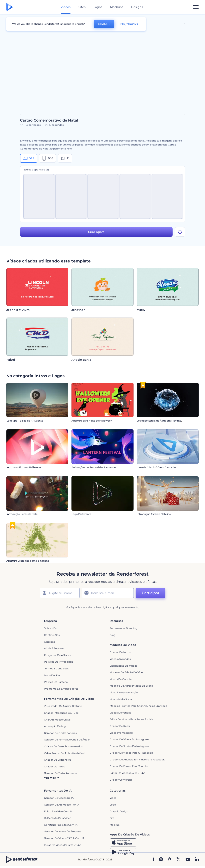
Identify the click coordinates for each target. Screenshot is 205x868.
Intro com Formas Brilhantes (24, 468)
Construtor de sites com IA (61, 825)
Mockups (117, 7)
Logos (98, 7)
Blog (113, 635)
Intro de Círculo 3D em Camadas (156, 468)
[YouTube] (188, 860)
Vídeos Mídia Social (121, 699)
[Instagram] (161, 860)
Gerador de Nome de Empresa (63, 831)
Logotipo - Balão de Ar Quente (25, 421)
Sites (82, 7)
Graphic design (119, 811)
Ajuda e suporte (54, 648)
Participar (151, 593)
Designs (137, 7)
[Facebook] (153, 860)
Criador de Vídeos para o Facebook (131, 753)
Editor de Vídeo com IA (58, 811)
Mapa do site (52, 675)
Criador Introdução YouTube (61, 713)
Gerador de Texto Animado (60, 773)
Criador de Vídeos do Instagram (129, 739)
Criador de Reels (120, 726)
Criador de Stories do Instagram (129, 746)
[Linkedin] (197, 860)
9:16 (47, 158)
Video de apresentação (124, 692)
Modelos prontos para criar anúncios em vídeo (138, 706)
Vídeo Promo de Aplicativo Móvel (64, 753)
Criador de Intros (120, 652)
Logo (113, 805)
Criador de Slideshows (58, 760)
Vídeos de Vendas (120, 713)
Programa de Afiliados (58, 655)
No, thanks (129, 24)
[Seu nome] (60, 593)
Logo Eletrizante (81, 514)
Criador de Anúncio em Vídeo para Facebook (137, 760)
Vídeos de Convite (121, 679)
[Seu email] (108, 593)
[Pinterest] (169, 860)
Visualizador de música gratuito (63, 706)
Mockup (115, 825)
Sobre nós (50, 628)
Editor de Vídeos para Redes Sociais (131, 719)
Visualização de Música (124, 666)
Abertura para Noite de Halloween (92, 421)
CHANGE (104, 24)
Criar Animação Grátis (57, 720)
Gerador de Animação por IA (62, 805)
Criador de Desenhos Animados (63, 746)
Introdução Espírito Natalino (154, 514)
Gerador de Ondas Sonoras (60, 733)
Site (112, 818)
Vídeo (113, 798)
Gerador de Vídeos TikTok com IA (64, 838)
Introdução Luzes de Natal (22, 514)
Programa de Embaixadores (61, 689)
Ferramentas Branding (123, 628)
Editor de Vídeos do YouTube (127, 773)
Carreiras (49, 642)
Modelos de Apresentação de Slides (131, 686)
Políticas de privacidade (59, 662)
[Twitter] (178, 860)
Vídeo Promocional (121, 733)
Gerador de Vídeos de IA (59, 798)
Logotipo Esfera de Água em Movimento (161, 421)
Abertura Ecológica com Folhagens (28, 561)
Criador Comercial (121, 780)
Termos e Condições (56, 669)
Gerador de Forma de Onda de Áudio (67, 740)
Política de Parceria (56, 682)
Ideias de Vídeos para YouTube (63, 845)
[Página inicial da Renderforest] (10, 7)
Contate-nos (52, 635)
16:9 (29, 158)
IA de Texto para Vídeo (58, 818)
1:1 (65, 158)
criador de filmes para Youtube (129, 766)
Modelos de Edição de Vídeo (127, 672)
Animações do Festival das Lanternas (94, 468)
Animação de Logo (56, 726)
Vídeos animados (120, 659)
